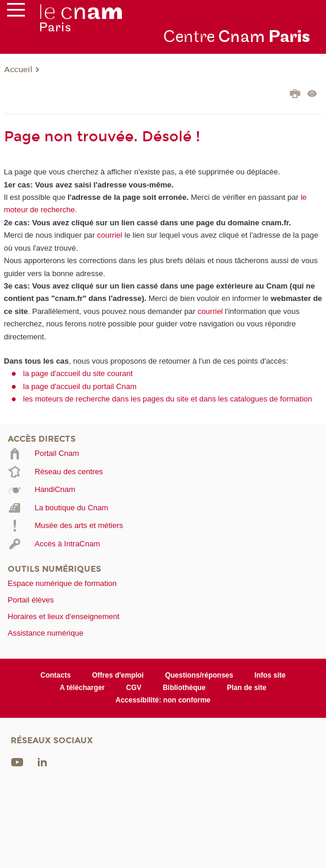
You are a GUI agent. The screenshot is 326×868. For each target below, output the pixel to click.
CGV (134, 688)
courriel (110, 235)
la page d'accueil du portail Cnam (80, 386)
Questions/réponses (199, 675)
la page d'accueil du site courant (78, 373)
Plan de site (247, 688)
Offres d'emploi (118, 675)
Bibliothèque (184, 688)
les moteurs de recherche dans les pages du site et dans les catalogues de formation (168, 399)
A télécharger (82, 688)
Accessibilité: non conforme (163, 700)
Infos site (270, 675)
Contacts (55, 675)
